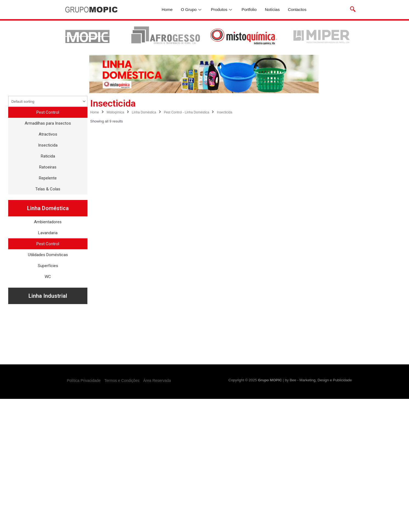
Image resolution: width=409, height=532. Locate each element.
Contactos (297, 9)
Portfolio (249, 9)
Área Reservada (157, 381)
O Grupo (192, 9)
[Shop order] (48, 101)
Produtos (222, 9)
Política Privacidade (84, 381)
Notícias (272, 9)
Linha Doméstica (144, 112)
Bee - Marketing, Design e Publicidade (321, 380)
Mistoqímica (115, 112)
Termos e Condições (122, 381)
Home (167, 9)
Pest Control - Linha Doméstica (186, 112)
